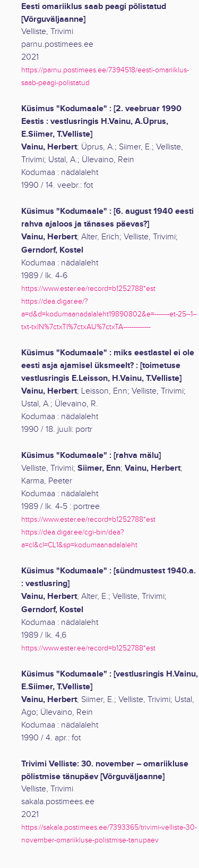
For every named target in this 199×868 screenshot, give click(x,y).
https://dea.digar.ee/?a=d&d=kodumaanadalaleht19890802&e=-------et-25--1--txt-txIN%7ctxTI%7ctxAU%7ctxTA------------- (109, 314)
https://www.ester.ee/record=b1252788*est (88, 289)
